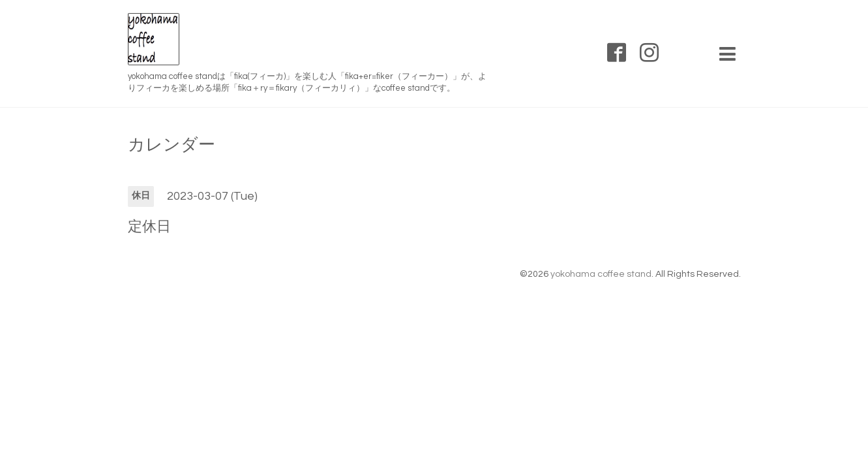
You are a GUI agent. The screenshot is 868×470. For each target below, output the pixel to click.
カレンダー (172, 145)
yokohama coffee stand (601, 274)
